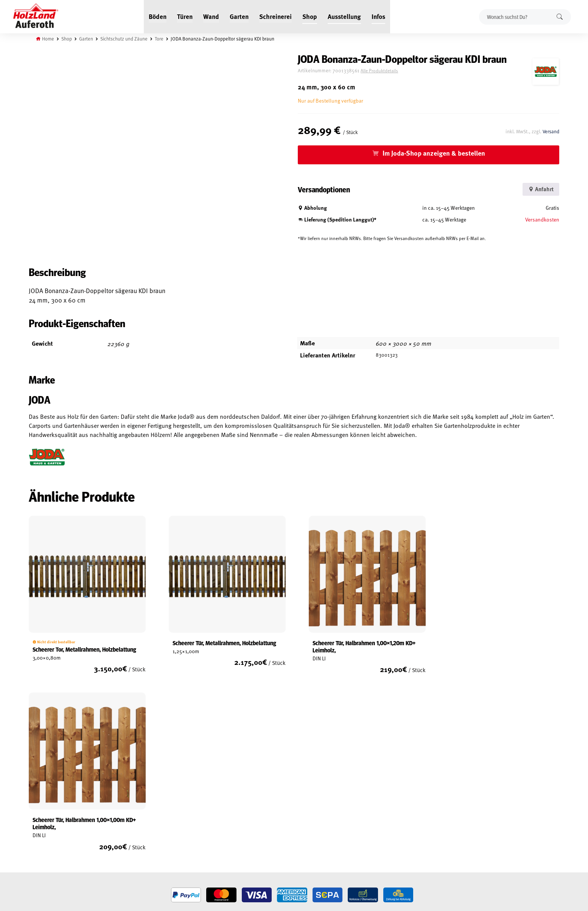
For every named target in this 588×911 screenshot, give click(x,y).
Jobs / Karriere (135, 791)
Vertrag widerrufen (56, 863)
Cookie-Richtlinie (48, 852)
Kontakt (128, 817)
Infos (378, 16)
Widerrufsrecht (47, 808)
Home (49, 39)
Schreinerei (275, 16)
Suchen (560, 16)
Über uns (129, 826)
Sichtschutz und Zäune (125, 39)
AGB (33, 800)
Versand (550, 131)
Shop (310, 16)
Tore (160, 39)
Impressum (41, 826)
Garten (239, 16)
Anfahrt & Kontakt (236, 823)
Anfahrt (539, 189)
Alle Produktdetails (386, 71)
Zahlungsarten (47, 843)
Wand (211, 16)
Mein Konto (42, 791)
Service (127, 808)
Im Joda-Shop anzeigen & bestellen (437, 153)
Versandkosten (542, 219)
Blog (124, 800)
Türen (185, 16)
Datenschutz (44, 817)
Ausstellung (344, 16)
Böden (158, 16)
